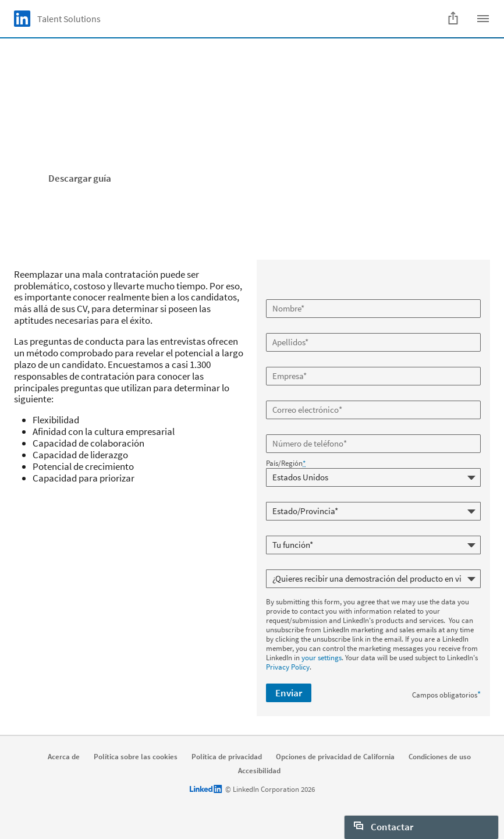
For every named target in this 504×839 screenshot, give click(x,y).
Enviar (289, 693)
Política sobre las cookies (136, 757)
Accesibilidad (259, 771)
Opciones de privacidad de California (335, 757)
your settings (322, 658)
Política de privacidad (227, 757)
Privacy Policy (288, 667)
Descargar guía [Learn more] (80, 178)
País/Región (286, 463)
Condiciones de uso (440, 757)
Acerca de (64, 757)
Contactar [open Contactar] (384, 827)
